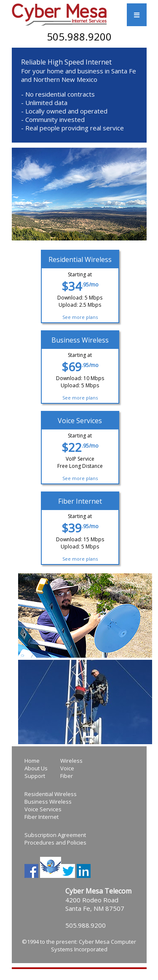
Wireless (71, 761)
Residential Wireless (51, 794)
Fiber (67, 776)
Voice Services (43, 809)
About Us (36, 768)
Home (32, 761)
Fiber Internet (42, 817)
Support (35, 776)
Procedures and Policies (55, 842)
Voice (67, 768)
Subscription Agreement (55, 835)
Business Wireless (48, 802)
